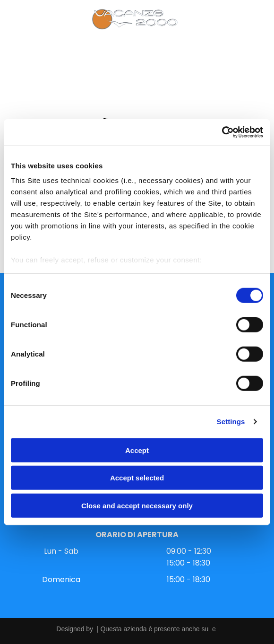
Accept (137, 450)
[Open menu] (20, 19)
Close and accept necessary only (137, 505)
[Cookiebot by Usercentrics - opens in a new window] (222, 132)
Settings (231, 422)
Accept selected (137, 478)
